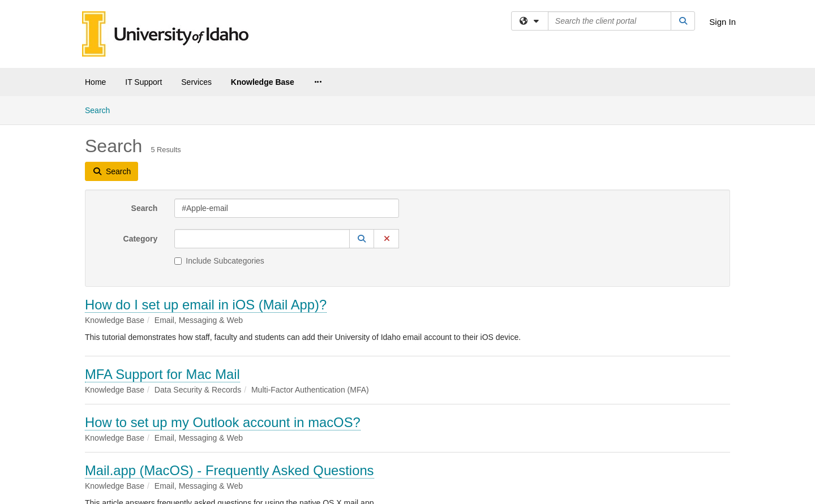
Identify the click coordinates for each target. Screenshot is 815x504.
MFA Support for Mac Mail (162, 374)
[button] (362, 239)
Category (141, 239)
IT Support (143, 82)
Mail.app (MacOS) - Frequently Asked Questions (230, 470)
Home (95, 82)
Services (196, 82)
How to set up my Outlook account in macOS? (223, 422)
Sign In (722, 22)
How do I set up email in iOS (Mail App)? (206, 305)
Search (102, 109)
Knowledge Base (263, 82)
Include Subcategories (219, 261)
